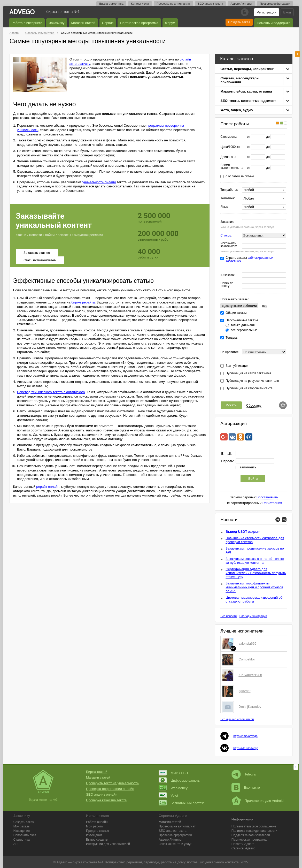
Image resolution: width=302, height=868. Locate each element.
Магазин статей (83, 23)
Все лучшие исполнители (237, 719)
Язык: (224, 207)
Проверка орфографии (275, 4)
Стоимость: (229, 137)
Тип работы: (229, 190)
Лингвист (171, 840)
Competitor (247, 659)
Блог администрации (253, 616)
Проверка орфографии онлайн (110, 789)
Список (226, 235)
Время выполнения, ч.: (232, 166)
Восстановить (267, 497)
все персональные (244, 330)
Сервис (108, 23)
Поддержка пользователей (251, 835)
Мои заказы (22, 826)
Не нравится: (230, 352)
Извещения (22, 831)
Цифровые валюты (179, 781)
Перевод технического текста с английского (51, 392)
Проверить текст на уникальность (112, 783)
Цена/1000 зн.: (231, 147)
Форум (170, 23)
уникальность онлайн (99, 182)
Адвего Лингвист (241, 4)
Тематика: (228, 198)
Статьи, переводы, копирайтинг (247, 69)
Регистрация (267, 12)
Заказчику (57, 23)
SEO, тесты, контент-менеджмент (248, 101)
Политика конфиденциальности (254, 831)
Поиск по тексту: (227, 285)
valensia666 (247, 644)
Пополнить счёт (25, 835)
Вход (287, 12)
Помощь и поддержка (274, 23)
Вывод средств (97, 840)
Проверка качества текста (106, 800)
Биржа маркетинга (111, 4)
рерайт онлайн (48, 487)
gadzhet (244, 691)
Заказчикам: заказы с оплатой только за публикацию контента (255, 561)
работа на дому (173, 862)
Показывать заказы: (235, 299)
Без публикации (237, 366)
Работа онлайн (97, 822)
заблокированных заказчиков (249, 259)
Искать (231, 405)
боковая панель (298, 54)
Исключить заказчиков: (229, 245)
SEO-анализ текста (172, 831)
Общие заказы (236, 313)
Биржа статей (97, 772)
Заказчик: (227, 222)
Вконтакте (246, 787)
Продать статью (98, 831)
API (16, 844)
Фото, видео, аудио (237, 110)
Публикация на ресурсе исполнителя (252, 381)
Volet (168, 795)
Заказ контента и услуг (175, 844)
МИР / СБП (173, 773)
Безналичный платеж (181, 803)
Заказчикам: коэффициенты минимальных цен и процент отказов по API (254, 587)
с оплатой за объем (240, 176)
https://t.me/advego (245, 736)
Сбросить (254, 405)
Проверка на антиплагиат (173, 4)
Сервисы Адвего (243, 848)
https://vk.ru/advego (246, 748)
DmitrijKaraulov (250, 707)
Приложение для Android (258, 801)
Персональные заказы (242, 320)
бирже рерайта (83, 302)
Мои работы (95, 826)
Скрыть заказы (249, 259)
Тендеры (232, 338)
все (265, 306)
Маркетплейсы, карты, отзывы (246, 91)
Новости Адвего (243, 844)
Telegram (245, 774)
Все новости (229, 616)
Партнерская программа (249, 840)
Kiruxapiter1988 (250, 675)
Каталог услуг (140, 4)
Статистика (22, 840)
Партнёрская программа (139, 23)
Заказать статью (37, 253)
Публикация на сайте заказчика (248, 373)
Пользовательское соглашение (254, 826)
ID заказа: (227, 275)
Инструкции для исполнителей (108, 844)
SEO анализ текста (211, 4)
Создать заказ (239, 22)
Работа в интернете (27, 23)
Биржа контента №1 (63, 12)
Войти (253, 479)
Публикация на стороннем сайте (249, 388)
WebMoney (173, 788)
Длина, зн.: (228, 157)
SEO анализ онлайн (102, 794)
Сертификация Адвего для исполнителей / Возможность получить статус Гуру (256, 573)
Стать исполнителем (40, 260)
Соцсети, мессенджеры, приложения (240, 80)
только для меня (243, 325)
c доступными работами (239, 306)
